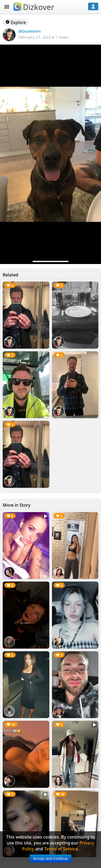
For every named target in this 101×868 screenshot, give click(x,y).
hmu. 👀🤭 (13, 731)
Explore (16, 22)
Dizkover (34, 7)
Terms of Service (61, 849)
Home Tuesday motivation (74, 292)
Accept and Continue (51, 859)
